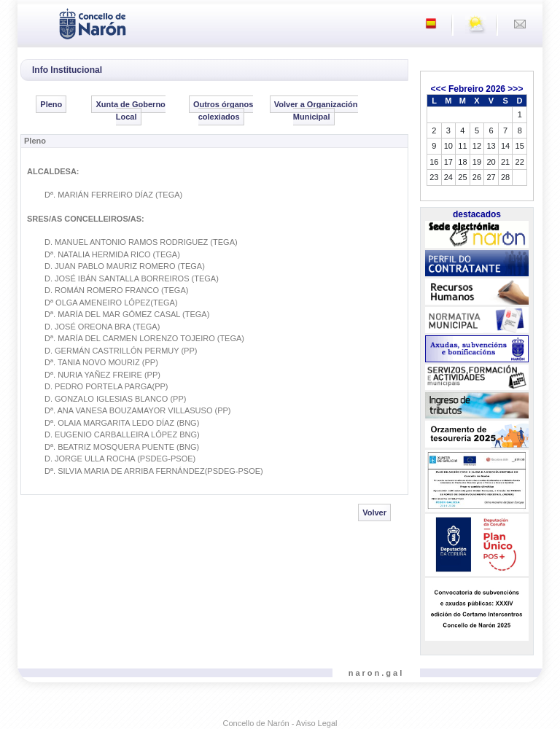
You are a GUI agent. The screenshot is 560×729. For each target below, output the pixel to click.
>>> (515, 89)
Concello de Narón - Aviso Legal (280, 723)
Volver (374, 512)
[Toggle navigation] (33, 23)
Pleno (51, 104)
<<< (439, 89)
